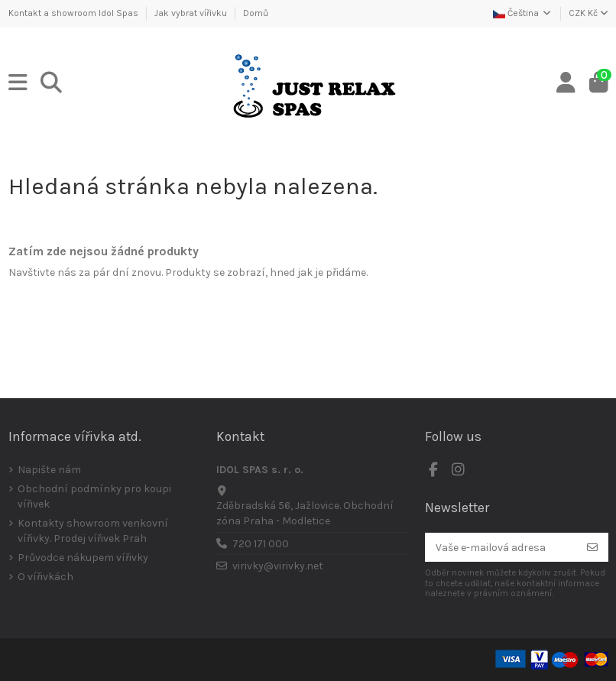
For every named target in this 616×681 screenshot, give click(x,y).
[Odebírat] (592, 547)
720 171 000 (261, 544)
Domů (256, 13)
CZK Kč (588, 13)
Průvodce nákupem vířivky (83, 558)
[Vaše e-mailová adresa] (501, 547)
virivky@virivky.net (278, 566)
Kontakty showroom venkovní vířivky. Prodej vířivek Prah (93, 531)
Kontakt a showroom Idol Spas (75, 13)
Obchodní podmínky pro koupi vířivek (94, 496)
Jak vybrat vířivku (192, 13)
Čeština (523, 13)
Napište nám (49, 470)
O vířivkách (45, 577)
